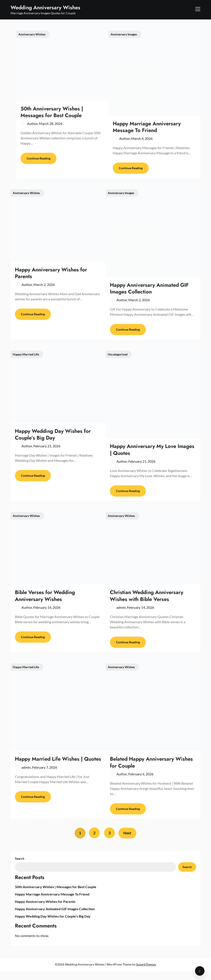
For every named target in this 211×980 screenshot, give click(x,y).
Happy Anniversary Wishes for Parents (51, 275)
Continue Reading (39, 160)
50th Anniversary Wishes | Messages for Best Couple (52, 112)
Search (20, 867)
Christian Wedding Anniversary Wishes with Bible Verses (147, 601)
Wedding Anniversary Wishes (45, 7)
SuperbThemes (146, 973)
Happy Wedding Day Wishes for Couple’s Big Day (53, 438)
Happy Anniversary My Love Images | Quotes (152, 453)
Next (128, 842)
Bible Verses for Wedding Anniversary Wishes (45, 601)
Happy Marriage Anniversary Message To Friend (147, 127)
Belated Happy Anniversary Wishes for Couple (151, 769)
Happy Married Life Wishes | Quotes (58, 766)
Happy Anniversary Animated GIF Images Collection (149, 290)
